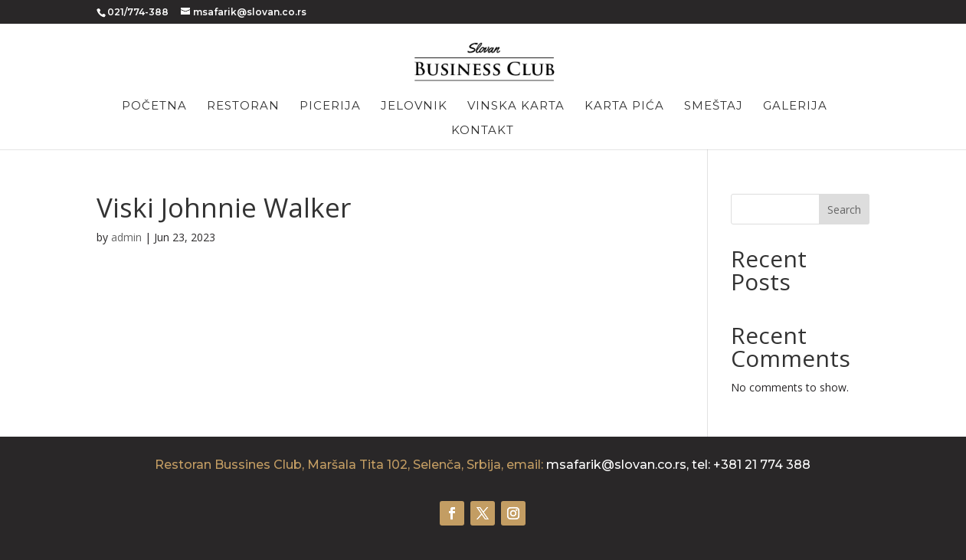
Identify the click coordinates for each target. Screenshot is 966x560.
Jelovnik (414, 106)
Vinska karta (516, 106)
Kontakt (483, 131)
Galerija (795, 106)
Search (844, 210)
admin (126, 237)
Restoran (243, 106)
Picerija (330, 106)
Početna (154, 106)
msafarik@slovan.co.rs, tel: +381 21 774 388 (678, 465)
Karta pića (624, 106)
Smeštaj (714, 106)
